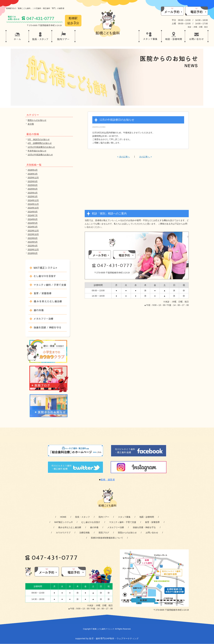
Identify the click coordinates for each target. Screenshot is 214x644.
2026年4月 (33, 170)
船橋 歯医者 (108, 480)
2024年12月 (33, 200)
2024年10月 (33, 208)
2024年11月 (33, 204)
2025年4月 (33, 193)
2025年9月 (33, 181)
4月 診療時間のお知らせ (40, 143)
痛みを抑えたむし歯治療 (48, 303)
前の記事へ (123, 157)
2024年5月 (33, 223)
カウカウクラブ (63, 533)
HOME (63, 517)
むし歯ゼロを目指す (48, 278)
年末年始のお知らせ (37, 151)
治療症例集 (85, 533)
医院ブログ (104, 533)
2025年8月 (33, 185)
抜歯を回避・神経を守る (144, 527)
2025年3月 (33, 196)
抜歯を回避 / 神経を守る (48, 328)
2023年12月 (33, 231)
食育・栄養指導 (152, 522)
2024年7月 (33, 215)
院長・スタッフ (82, 517)
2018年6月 (33, 253)
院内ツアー (104, 517)
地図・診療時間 (147, 517)
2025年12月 (33, 178)
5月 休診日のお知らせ (39, 139)
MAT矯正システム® (48, 269)
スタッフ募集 (124, 517)
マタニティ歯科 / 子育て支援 (48, 286)
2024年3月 (33, 227)
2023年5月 (33, 242)
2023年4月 (33, 246)
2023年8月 (33, 238)
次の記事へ (145, 157)
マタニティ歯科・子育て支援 (123, 522)
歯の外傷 (48, 311)
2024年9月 (33, 212)
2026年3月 (33, 174)
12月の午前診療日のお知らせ (41, 147)
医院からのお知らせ (37, 120)
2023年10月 (33, 234)
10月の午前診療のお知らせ (40, 155)
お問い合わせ (152, 533)
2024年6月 (33, 219)
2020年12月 (33, 250)
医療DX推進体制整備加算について (107, 538)
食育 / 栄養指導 (48, 295)
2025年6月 (33, 189)
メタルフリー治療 (48, 320)
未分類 (31, 124)
